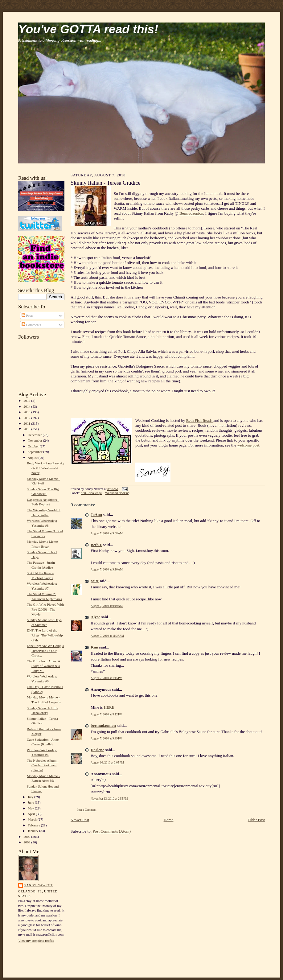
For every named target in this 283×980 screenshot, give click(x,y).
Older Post (256, 820)
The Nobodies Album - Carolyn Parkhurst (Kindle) (43, 765)
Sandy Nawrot (39, 885)
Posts (27, 315)
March (33, 819)
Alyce (95, 617)
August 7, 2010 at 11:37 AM (107, 636)
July (31, 797)
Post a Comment (87, 810)
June (31, 802)
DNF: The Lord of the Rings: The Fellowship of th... (45, 635)
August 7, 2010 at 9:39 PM (107, 738)
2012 (27, 418)
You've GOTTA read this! (88, 29)
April (32, 814)
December (35, 435)
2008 (27, 842)
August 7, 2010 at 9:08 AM (107, 533)
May (31, 808)
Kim (94, 647)
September (36, 452)
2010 (27, 429)
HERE (109, 707)
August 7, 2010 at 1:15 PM (107, 678)
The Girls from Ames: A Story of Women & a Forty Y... (44, 666)
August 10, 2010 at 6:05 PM (107, 762)
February (34, 825)
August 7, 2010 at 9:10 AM (107, 569)
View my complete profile (36, 941)
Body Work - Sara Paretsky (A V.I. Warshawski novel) (46, 468)
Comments (31, 325)
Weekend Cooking (117, 493)
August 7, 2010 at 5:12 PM (107, 714)
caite (95, 581)
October (34, 446)
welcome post (248, 445)
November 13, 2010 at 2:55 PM (109, 799)
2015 (27, 401)
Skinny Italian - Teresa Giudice (106, 183)
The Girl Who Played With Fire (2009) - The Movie (45, 609)
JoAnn (96, 515)
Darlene (97, 750)
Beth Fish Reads (200, 420)
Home (169, 820)
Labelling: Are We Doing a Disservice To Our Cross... (45, 651)
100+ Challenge (92, 493)
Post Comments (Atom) (112, 831)
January (34, 831)
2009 (27, 837)
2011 (27, 423)
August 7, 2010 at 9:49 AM (107, 606)
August (33, 458)
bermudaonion (103, 725)
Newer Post (80, 820)
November (35, 440)
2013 (27, 412)
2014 (27, 406)
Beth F (96, 545)
